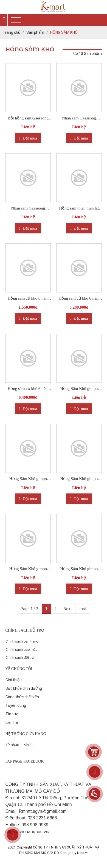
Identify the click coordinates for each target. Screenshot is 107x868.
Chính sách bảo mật (21, 650)
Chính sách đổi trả (20, 658)
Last (83, 609)
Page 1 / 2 (29, 609)
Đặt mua (28, 138)
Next (68, 609)
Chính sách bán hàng (22, 641)
